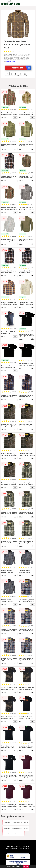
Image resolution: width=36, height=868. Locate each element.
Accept (26, 866)
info (15, 118)
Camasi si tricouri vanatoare (13, 834)
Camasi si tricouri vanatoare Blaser (16, 828)
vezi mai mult (10, 61)
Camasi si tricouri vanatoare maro (16, 822)
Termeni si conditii (14, 846)
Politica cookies (24, 848)
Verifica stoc (21, 68)
